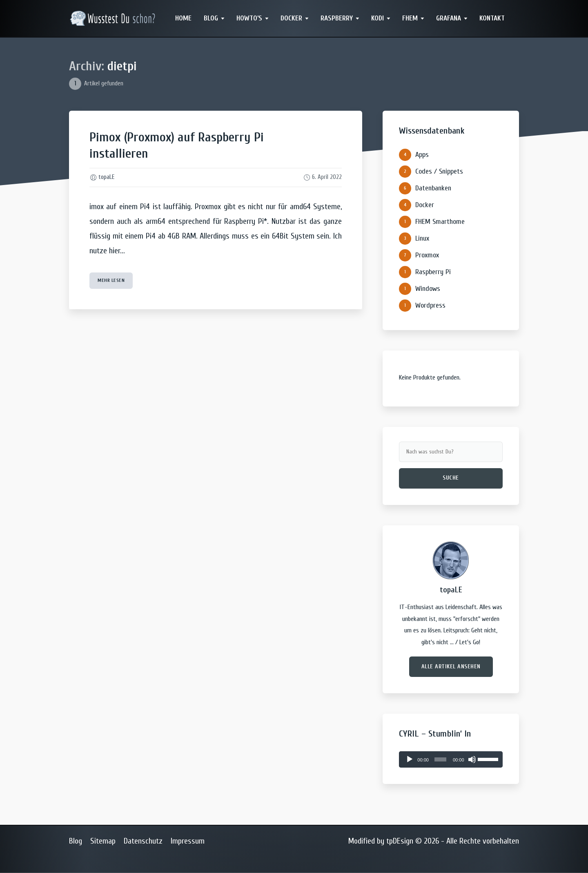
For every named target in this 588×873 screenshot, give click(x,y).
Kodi (378, 18)
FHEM (410, 18)
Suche (451, 478)
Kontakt (492, 18)
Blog (211, 18)
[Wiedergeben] (410, 759)
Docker (291, 18)
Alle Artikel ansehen (451, 666)
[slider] (440, 759)
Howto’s (249, 18)
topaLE (106, 177)
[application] (451, 759)
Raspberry (337, 18)
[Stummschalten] (472, 759)
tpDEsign (400, 841)
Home (183, 18)
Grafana (449, 18)
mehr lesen (111, 280)
